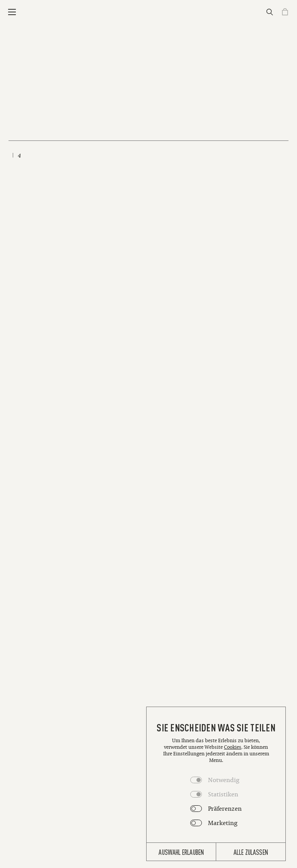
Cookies (233, 747)
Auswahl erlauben (181, 852)
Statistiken (223, 794)
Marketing (223, 823)
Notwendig (224, 780)
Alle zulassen (251, 852)
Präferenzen (225, 808)
